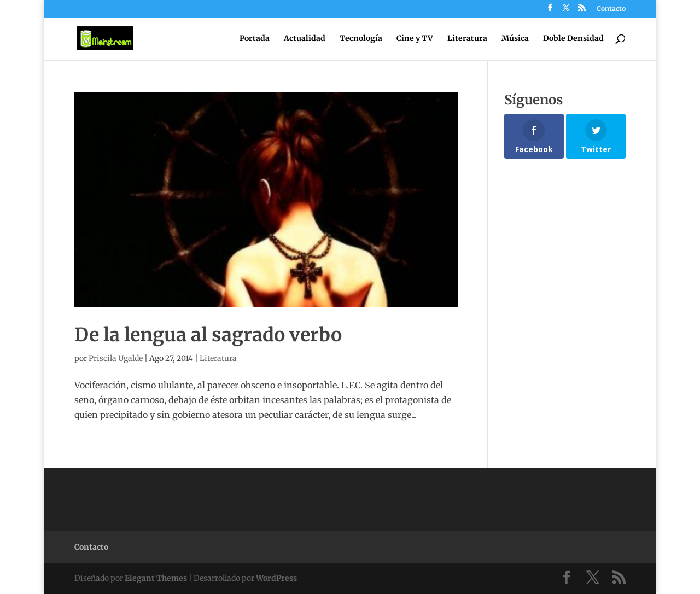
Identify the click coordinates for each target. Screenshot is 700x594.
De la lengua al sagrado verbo (208, 335)
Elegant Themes (156, 578)
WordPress (276, 578)
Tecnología (361, 39)
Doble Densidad (573, 39)
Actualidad (305, 39)
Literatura (467, 39)
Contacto (611, 9)
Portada (255, 39)
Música (515, 39)
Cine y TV (415, 39)
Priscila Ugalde (116, 358)
